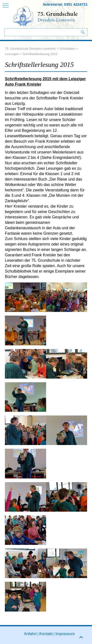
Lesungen (12, 54)
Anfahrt (30, 634)
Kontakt (46, 634)
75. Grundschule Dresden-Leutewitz (30, 49)
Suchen (83, 32)
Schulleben (67, 49)
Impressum (65, 634)
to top (83, 639)
